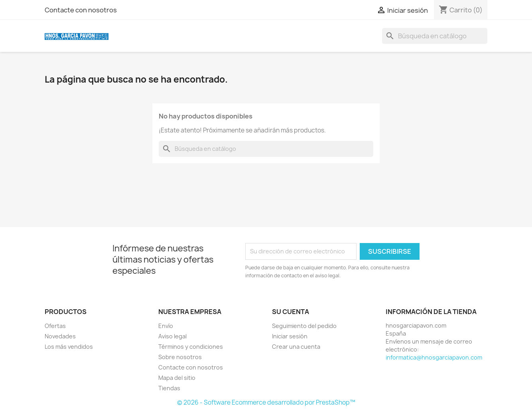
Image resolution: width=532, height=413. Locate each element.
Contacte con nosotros (81, 10)
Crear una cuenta (296, 347)
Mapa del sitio (177, 378)
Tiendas (169, 388)
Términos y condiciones (191, 347)
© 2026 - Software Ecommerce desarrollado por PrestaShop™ (266, 402)
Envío (166, 326)
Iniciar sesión (290, 336)
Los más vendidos (69, 347)
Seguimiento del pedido (304, 326)
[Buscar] (435, 36)
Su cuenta (291, 312)
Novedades (60, 336)
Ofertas (55, 326)
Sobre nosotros (180, 357)
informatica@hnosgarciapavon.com (434, 357)
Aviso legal (172, 336)
